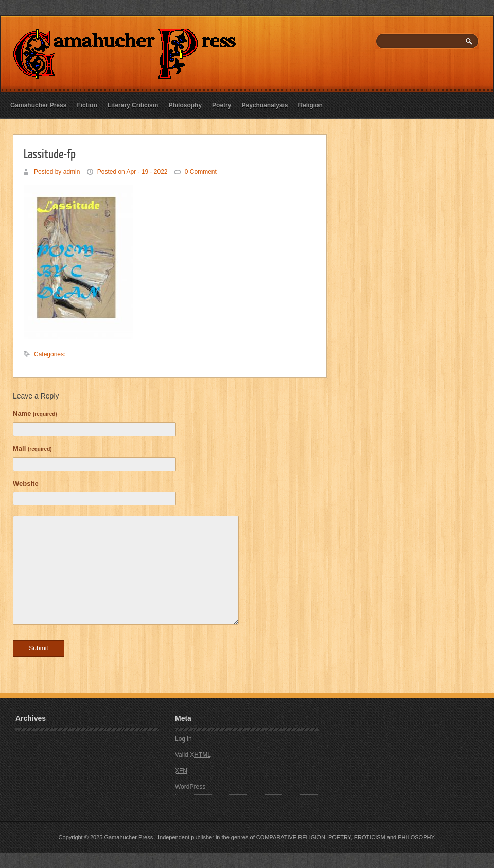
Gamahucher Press (38, 105)
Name (35, 414)
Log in (183, 739)
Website (26, 484)
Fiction (87, 105)
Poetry (222, 105)
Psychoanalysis (264, 105)
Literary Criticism (133, 105)
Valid (193, 755)
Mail (32, 449)
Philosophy (185, 105)
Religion (311, 105)
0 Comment (201, 172)
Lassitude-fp (50, 153)
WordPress (190, 787)
